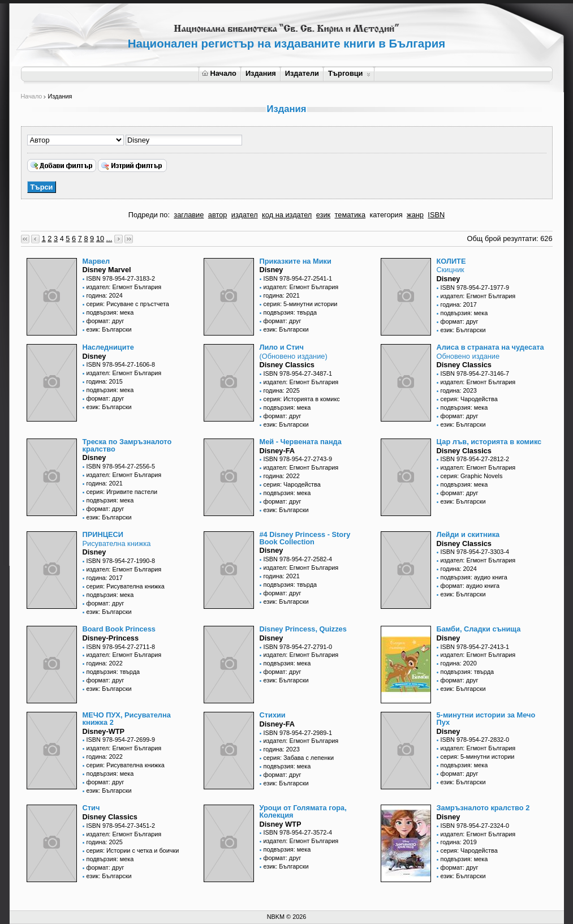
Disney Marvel (107, 270)
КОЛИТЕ (451, 261)
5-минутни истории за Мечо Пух (486, 719)
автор (218, 215)
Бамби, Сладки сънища (479, 629)
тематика (350, 215)
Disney (272, 270)
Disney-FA (277, 451)
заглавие (189, 215)
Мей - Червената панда (301, 442)
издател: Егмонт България (124, 287)
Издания (261, 73)
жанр (415, 215)
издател (245, 215)
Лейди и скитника (468, 534)
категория (386, 215)
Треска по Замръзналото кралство (127, 445)
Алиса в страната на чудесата (490, 347)
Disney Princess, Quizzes (303, 629)
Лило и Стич (282, 347)
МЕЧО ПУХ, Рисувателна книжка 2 (127, 719)
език (323, 215)
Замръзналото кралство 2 (483, 808)
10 (100, 238)
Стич (91, 808)
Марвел (96, 261)
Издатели (302, 73)
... (109, 238)
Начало (219, 73)
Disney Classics (287, 365)
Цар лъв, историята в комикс (489, 442)
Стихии (273, 715)
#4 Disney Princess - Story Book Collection (305, 538)
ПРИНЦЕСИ (103, 534)
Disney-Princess (111, 638)
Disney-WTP (104, 731)
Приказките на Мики (296, 261)
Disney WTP (281, 824)
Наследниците (108, 347)
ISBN (436, 215)
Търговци (349, 73)
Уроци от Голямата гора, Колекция (303, 811)
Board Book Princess (119, 629)
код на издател (287, 215)
